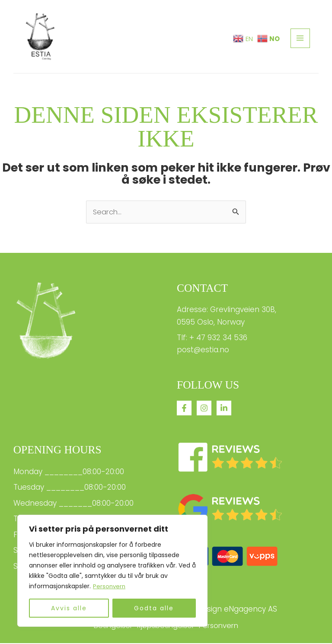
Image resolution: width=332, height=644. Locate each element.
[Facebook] (184, 408)
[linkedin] (224, 408)
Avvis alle (69, 608)
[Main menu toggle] (300, 38)
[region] (112, 571)
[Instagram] (204, 408)
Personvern (110, 587)
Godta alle (154, 608)
